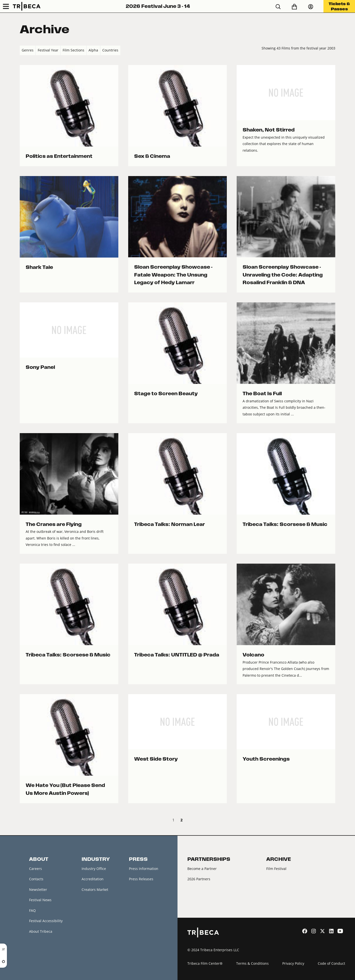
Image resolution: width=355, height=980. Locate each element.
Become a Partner (202, 869)
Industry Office (94, 869)
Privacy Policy (293, 963)
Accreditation (93, 879)
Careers (35, 869)
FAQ (32, 910)
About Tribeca (41, 931)
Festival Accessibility (46, 921)
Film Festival (276, 869)
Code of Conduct (331, 963)
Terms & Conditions (252, 963)
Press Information (144, 869)
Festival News (40, 900)
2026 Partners (199, 879)
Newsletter (38, 890)
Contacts (36, 879)
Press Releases (141, 879)
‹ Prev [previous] (24, 821)
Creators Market (95, 890)
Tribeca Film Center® (205, 963)
